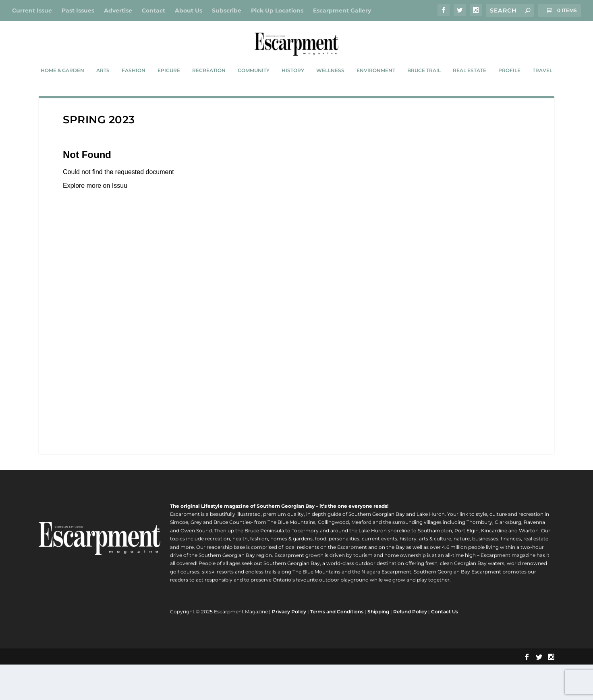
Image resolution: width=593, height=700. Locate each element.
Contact (153, 10)
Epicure (169, 90)
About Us (189, 10)
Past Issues (78, 10)
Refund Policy (410, 647)
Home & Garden (62, 90)
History (293, 90)
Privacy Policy (289, 647)
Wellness (330, 90)
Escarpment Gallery (342, 10)
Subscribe (227, 10)
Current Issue (32, 10)
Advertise (118, 10)
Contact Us (445, 647)
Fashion (134, 90)
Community (254, 90)
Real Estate (470, 90)
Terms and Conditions (337, 647)
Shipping (378, 647)
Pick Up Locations (277, 10)
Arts (103, 90)
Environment (376, 90)
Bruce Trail (424, 90)
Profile (509, 90)
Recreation (209, 90)
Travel (542, 90)
